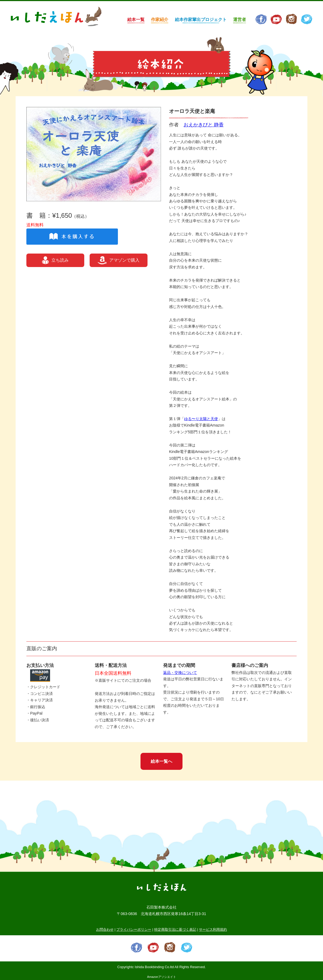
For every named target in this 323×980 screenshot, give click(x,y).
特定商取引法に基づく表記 (175, 929)
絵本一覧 (136, 20)
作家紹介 (160, 20)
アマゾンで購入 (119, 260)
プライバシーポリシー (134, 929)
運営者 (240, 20)
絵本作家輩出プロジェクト (201, 20)
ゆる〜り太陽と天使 (201, 419)
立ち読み (55, 260)
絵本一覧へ (161, 761)
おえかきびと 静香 (204, 125)
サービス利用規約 (213, 929)
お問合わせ (105, 929)
